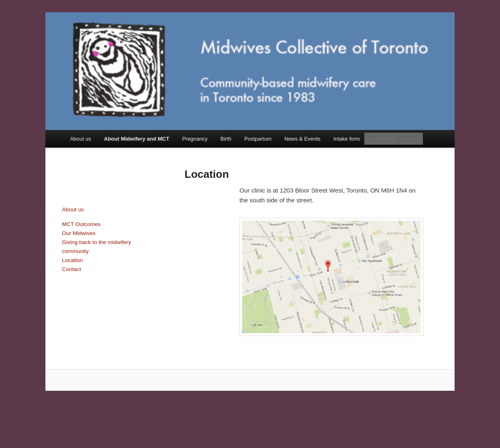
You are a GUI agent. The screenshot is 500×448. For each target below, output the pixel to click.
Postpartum (258, 139)
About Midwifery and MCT (137, 139)
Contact (72, 269)
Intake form (347, 139)
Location (73, 260)
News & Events (302, 139)
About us (80, 139)
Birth (226, 139)
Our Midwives (79, 233)
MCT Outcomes (81, 224)
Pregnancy (195, 139)
